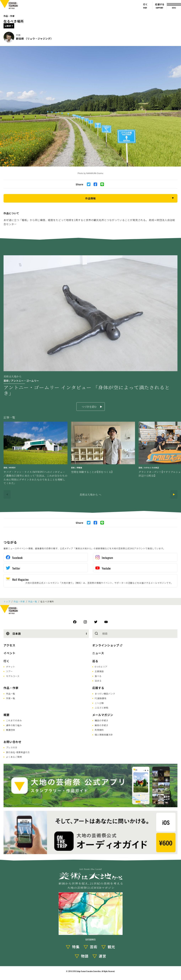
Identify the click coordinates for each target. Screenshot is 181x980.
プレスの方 (12, 747)
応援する (98, 688)
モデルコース (13, 676)
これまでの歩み (14, 720)
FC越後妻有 (101, 698)
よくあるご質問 (14, 757)
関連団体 (11, 730)
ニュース (98, 653)
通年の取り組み (14, 725)
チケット (11, 667)
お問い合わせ (13, 742)
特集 (76, 947)
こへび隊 (99, 703)
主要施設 (99, 671)
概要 (7, 715)
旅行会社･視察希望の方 (18, 752)
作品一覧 (33, 601)
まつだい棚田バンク (105, 694)
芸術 (94, 947)
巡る (95, 661)
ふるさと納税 (102, 708)
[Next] (174, 494)
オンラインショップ (106, 645)
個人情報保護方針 (104, 735)
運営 (102, 956)
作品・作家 (9, 16)
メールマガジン (103, 715)
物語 (85, 956)
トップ (7, 601)
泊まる (98, 681)
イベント (10, 653)
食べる (98, 676)
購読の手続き (102, 720)
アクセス (9, 645)
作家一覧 (11, 698)
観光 (111, 947)
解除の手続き (102, 725)
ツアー (9, 671)
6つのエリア (101, 667)
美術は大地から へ (90, 494)
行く (7, 661)
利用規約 (99, 730)
